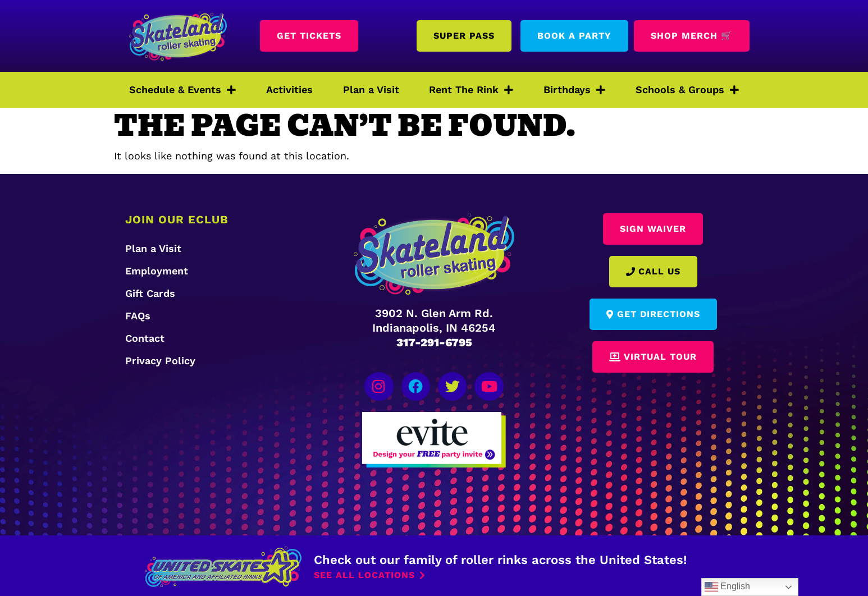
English (727, 587)
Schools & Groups (687, 90)
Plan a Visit (371, 90)
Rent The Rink (471, 90)
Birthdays (574, 90)
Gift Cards (150, 293)
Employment (157, 271)
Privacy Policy (160, 361)
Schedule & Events (182, 90)
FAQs (138, 316)
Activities (289, 90)
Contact (145, 338)
